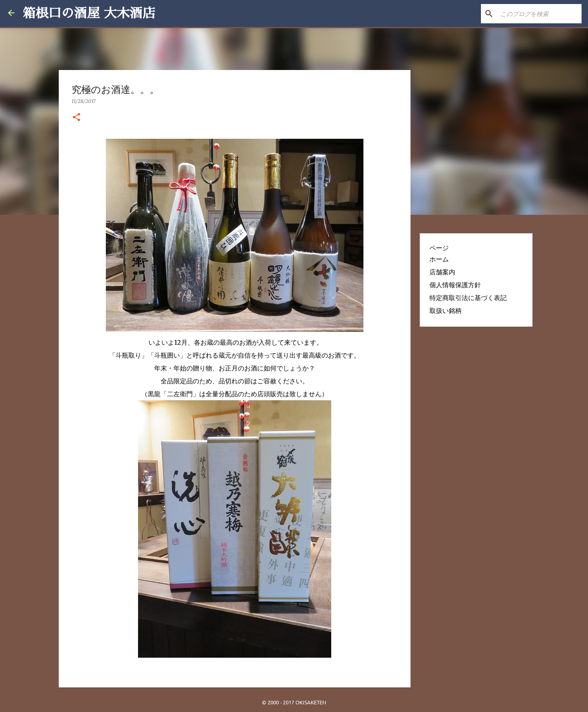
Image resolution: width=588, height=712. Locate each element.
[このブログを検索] (539, 14)
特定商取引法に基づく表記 (468, 298)
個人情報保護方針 (455, 285)
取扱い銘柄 (446, 311)
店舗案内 (442, 272)
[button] (76, 117)
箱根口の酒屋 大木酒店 (89, 13)
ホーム (439, 259)
